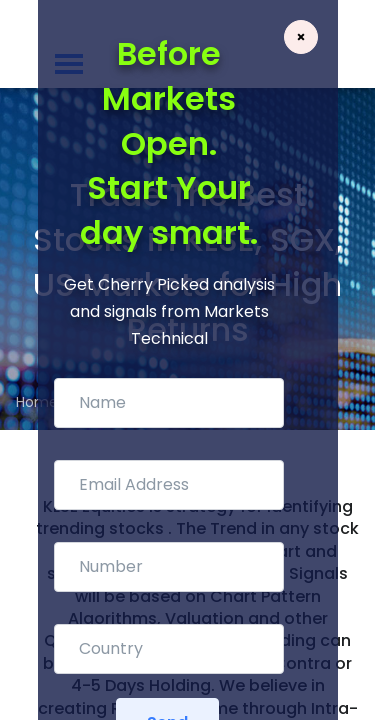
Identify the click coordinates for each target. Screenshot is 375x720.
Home (37, 402)
